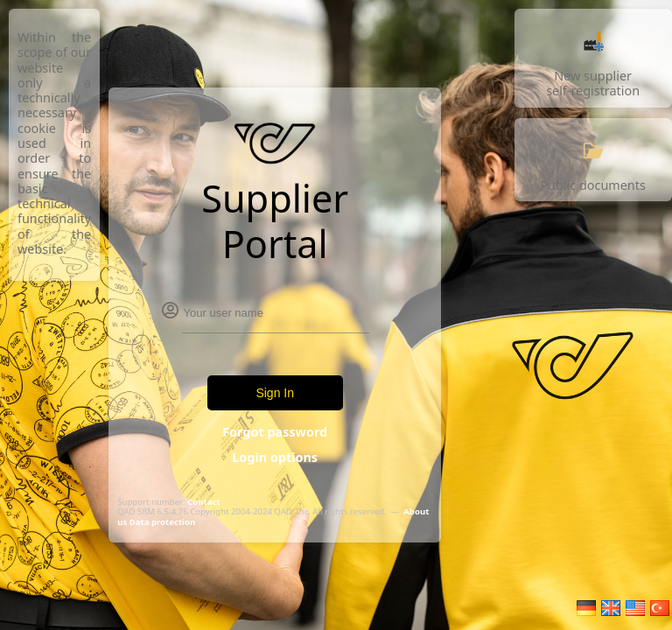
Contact (203, 502)
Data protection (162, 522)
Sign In (275, 393)
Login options (275, 457)
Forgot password (275, 432)
